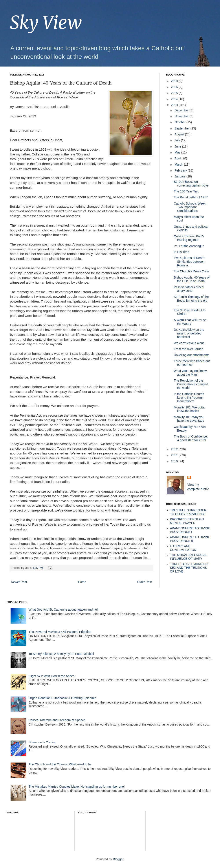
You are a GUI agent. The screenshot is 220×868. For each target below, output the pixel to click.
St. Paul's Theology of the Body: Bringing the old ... (191, 301)
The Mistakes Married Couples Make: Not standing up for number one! (77, 787)
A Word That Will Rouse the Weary (190, 322)
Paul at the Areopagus (189, 246)
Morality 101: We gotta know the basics (189, 409)
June (178, 146)
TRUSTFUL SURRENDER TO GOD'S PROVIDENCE (188, 512)
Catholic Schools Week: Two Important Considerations (190, 207)
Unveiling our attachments (192, 355)
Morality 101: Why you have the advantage (189, 419)
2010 (175, 461)
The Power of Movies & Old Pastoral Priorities (60, 632)
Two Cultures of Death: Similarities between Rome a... (189, 262)
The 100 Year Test (186, 191)
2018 (175, 81)
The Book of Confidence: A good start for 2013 (191, 438)
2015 (175, 93)
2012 (175, 449)
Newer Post (19, 582)
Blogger (118, 859)
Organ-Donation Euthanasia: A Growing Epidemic (62, 698)
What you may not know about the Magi (190, 373)
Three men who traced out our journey (192, 363)
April (178, 158)
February (181, 170)
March (179, 164)
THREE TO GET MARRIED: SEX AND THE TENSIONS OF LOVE (189, 568)
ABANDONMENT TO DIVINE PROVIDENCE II (190, 539)
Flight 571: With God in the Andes (52, 676)
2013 (175, 105)
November (182, 116)
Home (82, 582)
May (178, 152)
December (182, 110)
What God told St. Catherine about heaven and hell (63, 609)
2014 (175, 99)
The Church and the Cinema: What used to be (60, 764)
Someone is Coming (42, 742)
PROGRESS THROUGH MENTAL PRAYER (187, 521)
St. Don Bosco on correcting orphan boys (191, 184)
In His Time (181, 252)
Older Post (145, 582)
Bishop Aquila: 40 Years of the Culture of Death (192, 279)
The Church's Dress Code (192, 271)
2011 (175, 455)
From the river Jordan (189, 349)
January (180, 176)
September (182, 128)
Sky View (46, 23)
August (180, 134)
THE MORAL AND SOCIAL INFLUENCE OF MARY (189, 557)
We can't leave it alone (189, 343)
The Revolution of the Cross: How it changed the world (191, 384)
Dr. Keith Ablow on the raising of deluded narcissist (189, 333)
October (180, 122)
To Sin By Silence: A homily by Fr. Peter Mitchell (61, 654)
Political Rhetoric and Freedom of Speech (57, 720)
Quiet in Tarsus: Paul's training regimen (189, 238)
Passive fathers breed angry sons (189, 289)
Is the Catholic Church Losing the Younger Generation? (189, 398)
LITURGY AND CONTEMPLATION (183, 548)
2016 (175, 87)
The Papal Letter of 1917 (191, 197)
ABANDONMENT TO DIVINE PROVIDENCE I (190, 530)
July (178, 140)
